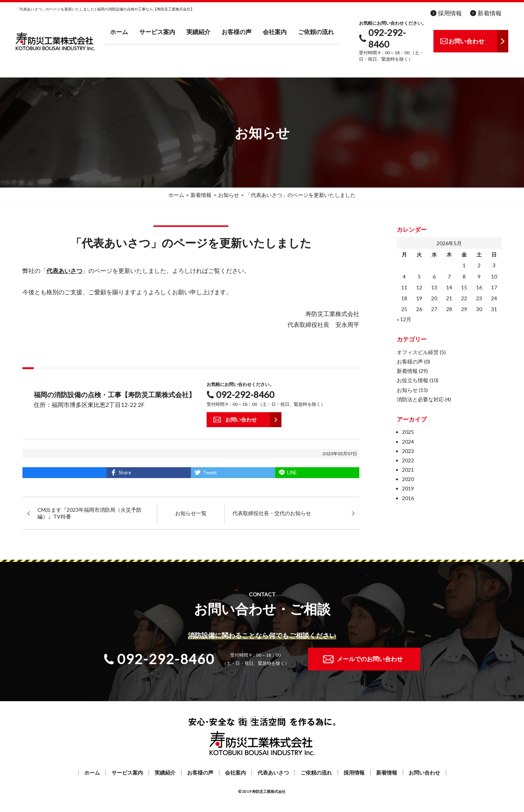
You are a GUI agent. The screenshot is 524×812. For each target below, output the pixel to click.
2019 (408, 488)
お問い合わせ (424, 773)
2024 (408, 442)
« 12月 (404, 319)
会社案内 (275, 32)
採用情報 (450, 13)
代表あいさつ (273, 773)
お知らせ (407, 390)
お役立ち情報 (412, 380)
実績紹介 (198, 32)
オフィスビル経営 (418, 352)
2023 (408, 451)
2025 (408, 432)
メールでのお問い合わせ (370, 659)
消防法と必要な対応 (420, 399)
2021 (408, 470)
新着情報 (490, 13)
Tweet (210, 472)
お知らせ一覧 (191, 513)
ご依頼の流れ (316, 32)
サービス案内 (157, 32)
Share (125, 472)
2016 (408, 498)
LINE (292, 472)
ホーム (119, 32)
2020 (408, 479)
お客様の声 (237, 32)
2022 (408, 460)
